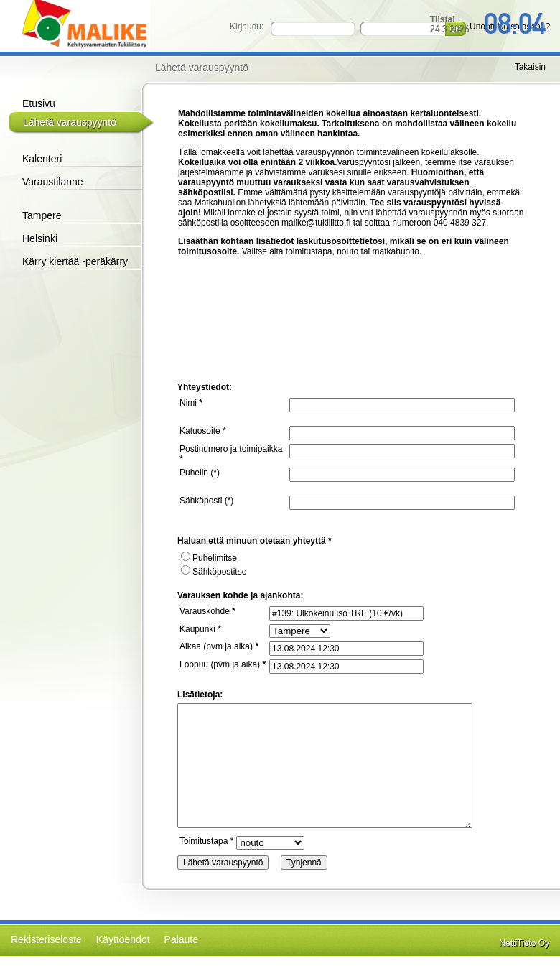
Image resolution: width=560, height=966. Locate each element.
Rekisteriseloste (46, 939)
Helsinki (40, 238)
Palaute (181, 939)
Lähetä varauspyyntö (70, 122)
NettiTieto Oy (524, 943)
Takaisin (530, 67)
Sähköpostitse (214, 572)
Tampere (42, 215)
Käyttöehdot (123, 939)
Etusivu (39, 103)
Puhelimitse (209, 558)
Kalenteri (42, 159)
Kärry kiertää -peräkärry (75, 261)
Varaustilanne (53, 182)
